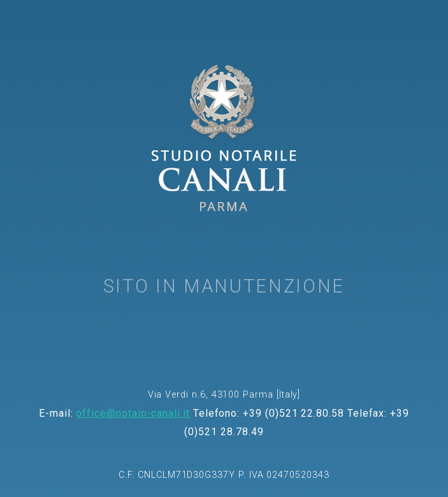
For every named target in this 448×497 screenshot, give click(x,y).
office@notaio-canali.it (133, 413)
